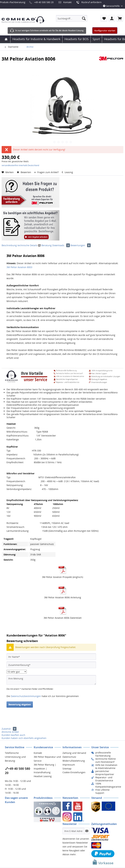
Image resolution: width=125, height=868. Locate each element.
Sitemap (67, 769)
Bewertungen (81, 245)
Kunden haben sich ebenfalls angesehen (24, 738)
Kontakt (67, 2)
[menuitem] (72, 18)
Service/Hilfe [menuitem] (112, 6)
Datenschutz (69, 757)
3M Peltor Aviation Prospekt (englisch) (62, 577)
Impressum (69, 765)
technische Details (27, 245)
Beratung (45, 245)
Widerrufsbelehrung (74, 761)
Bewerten (24, 172)
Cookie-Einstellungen (74, 772)
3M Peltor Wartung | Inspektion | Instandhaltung (45, 769)
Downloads (61, 245)
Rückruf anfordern (91, 2)
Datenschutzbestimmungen (26, 696)
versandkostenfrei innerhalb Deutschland (20, 165)
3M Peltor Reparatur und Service (47, 759)
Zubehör (9, 729)
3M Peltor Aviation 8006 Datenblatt (63, 618)
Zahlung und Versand (74, 753)
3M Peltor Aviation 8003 (19, 267)
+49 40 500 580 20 (44, 2)
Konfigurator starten (105, 31)
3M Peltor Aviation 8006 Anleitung (63, 597)
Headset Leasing (43, 776)
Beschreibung (9, 245)
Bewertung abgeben (20, 704)
